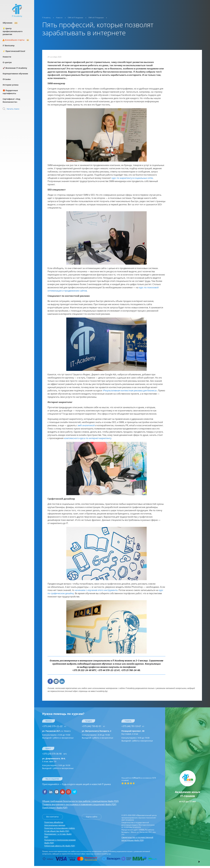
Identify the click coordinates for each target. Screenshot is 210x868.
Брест (48, 748)
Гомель (128, 721)
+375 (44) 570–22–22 (54, 726)
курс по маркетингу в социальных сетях (132, 178)
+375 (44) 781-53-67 (133, 726)
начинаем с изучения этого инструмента (96, 590)
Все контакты (52, 817)
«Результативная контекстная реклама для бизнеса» (130, 390)
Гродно (88, 721)
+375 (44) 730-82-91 (93, 726)
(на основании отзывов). (139, 779)
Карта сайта (92, 817)
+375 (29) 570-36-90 (55, 754)
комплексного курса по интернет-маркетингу (88, 438)
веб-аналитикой (86, 425)
